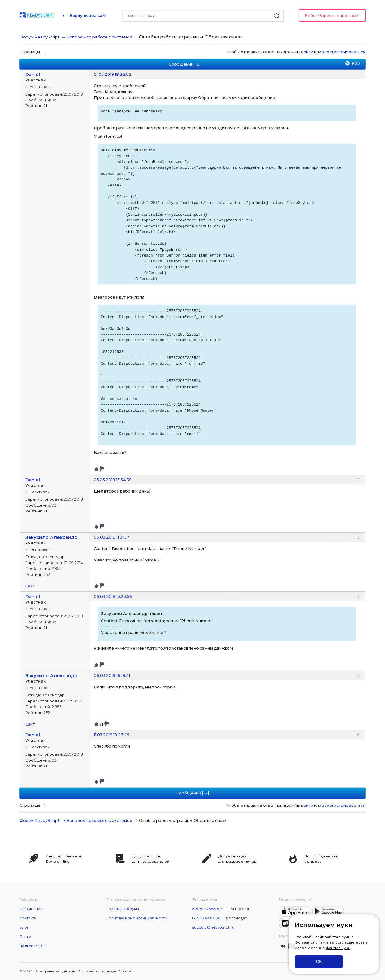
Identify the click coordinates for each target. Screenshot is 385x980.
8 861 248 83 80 (207, 918)
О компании (31, 909)
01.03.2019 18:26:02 (113, 74)
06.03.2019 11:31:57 (111, 537)
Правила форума (122, 909)
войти (307, 52)
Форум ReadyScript (39, 37)
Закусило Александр (51, 537)
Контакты (28, 918)
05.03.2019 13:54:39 (113, 480)
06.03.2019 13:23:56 (113, 596)
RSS (356, 63)
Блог (24, 927)
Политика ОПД (33, 946)
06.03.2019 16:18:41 (112, 675)
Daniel (33, 74)
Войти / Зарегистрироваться (332, 15)
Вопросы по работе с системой (99, 37)
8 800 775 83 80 (207, 909)
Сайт (30, 586)
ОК (319, 962)
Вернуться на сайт (88, 15)
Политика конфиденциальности (137, 918)
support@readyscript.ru (213, 927)
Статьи (25, 937)
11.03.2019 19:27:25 (112, 735)
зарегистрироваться (344, 52)
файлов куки (338, 948)
